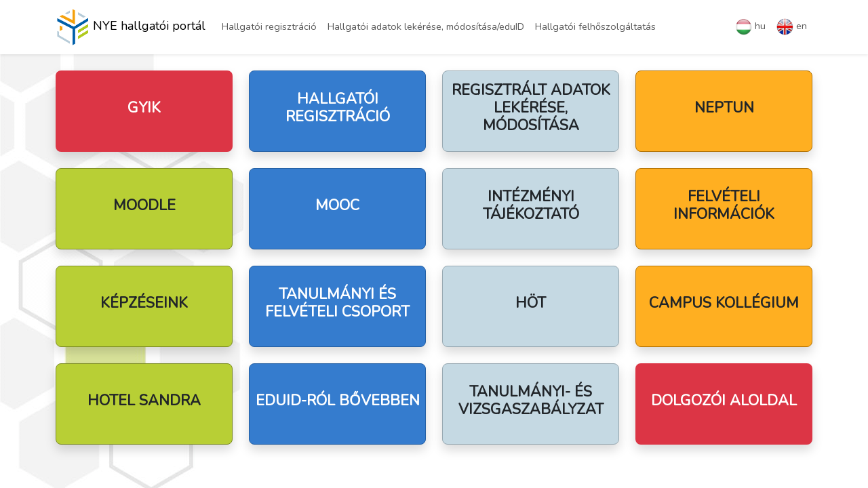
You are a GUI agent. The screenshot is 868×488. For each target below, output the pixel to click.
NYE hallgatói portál (131, 27)
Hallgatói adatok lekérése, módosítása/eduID (426, 26)
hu (750, 27)
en (792, 27)
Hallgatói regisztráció (269, 26)
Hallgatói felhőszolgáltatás (595, 26)
